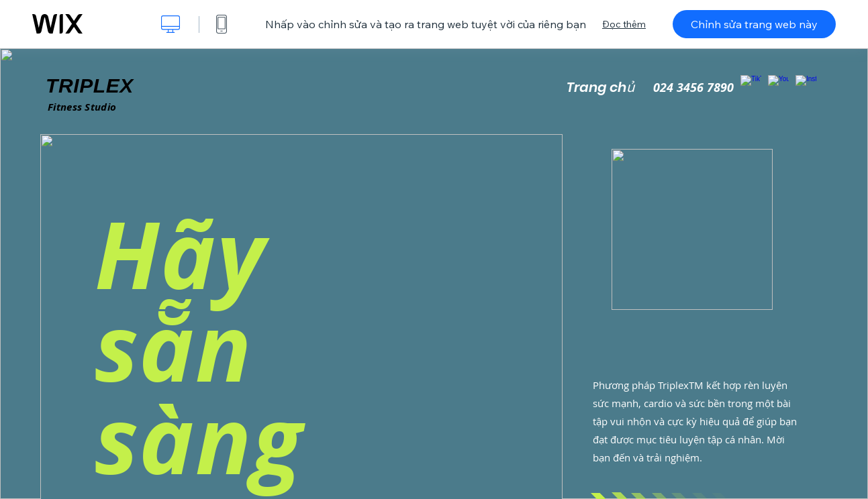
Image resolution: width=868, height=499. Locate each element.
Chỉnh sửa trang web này (754, 24)
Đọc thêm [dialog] (624, 24)
